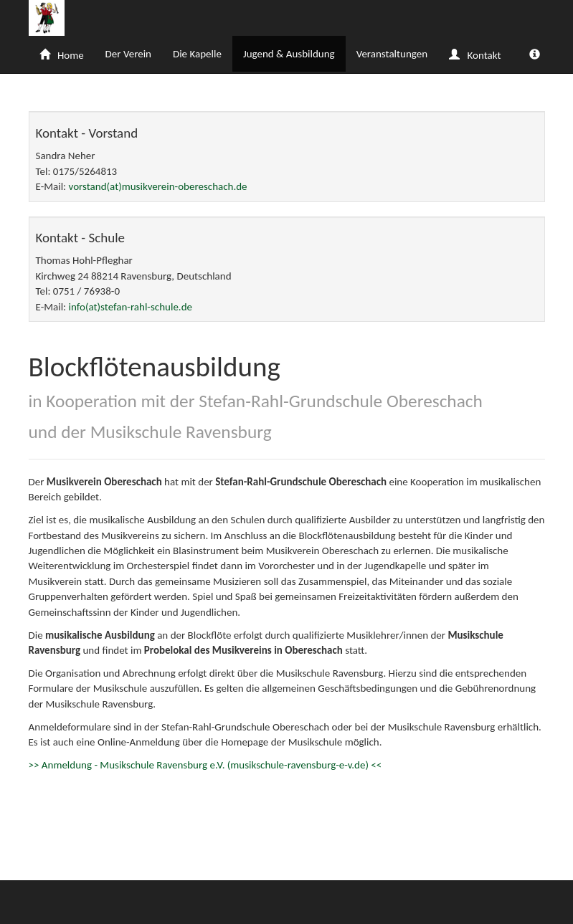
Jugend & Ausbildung (289, 54)
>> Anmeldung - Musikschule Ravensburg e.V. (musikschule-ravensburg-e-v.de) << (205, 765)
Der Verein (128, 54)
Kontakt (475, 55)
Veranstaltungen (392, 54)
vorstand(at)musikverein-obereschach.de (158, 186)
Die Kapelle (197, 54)
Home (62, 55)
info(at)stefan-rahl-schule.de (131, 307)
